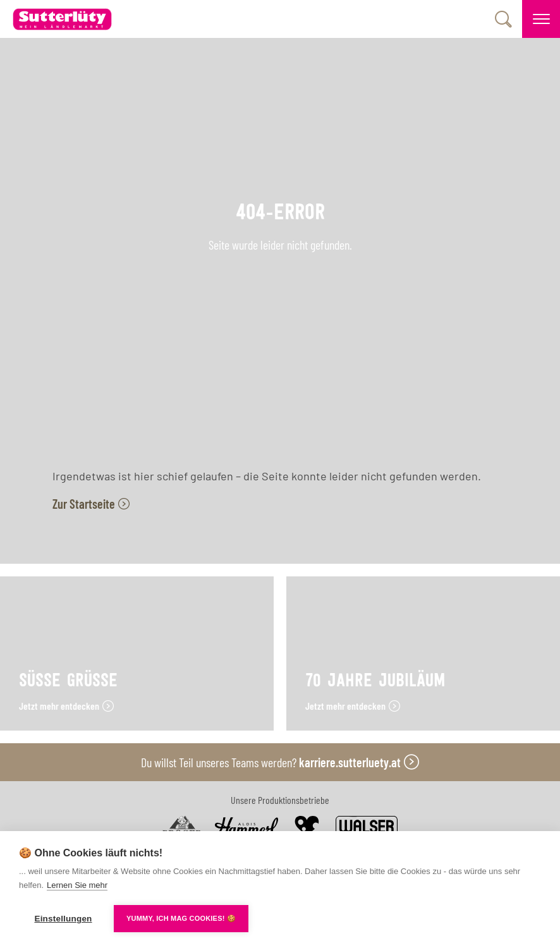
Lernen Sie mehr (77, 885)
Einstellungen (63, 919)
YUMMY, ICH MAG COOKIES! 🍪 (181, 918)
